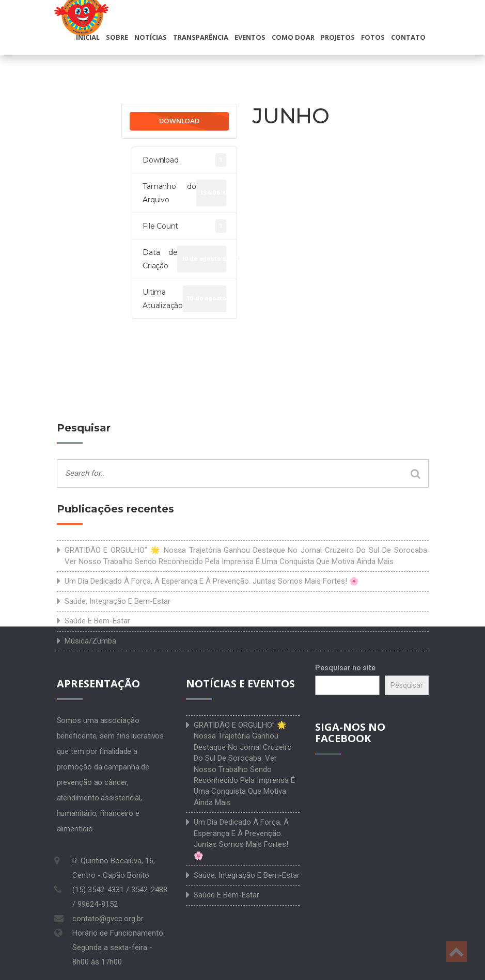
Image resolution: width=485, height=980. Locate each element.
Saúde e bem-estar (97, 621)
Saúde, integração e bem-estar (118, 601)
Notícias (151, 37)
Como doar (293, 37)
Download (179, 121)
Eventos (250, 37)
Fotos (373, 37)
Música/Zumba (90, 641)
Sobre (117, 37)
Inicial (88, 37)
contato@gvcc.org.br (108, 919)
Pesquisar (407, 685)
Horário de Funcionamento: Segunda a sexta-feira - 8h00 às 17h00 (119, 947)
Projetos (338, 37)
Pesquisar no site (345, 668)
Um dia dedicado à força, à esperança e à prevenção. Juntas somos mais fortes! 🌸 (212, 581)
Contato (408, 37)
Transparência (201, 37)
